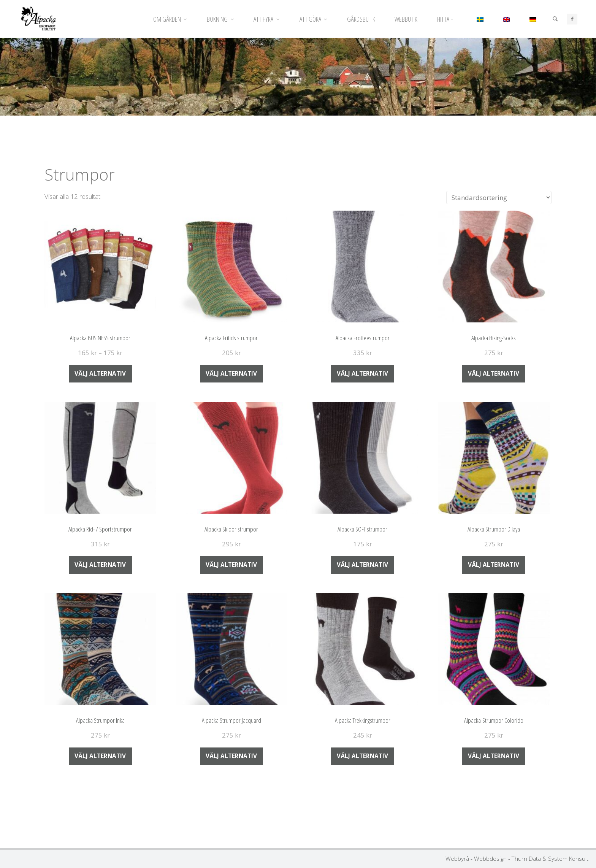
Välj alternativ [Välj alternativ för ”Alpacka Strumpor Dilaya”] (494, 565)
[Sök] (555, 19)
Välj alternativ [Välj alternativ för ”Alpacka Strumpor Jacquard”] (231, 756)
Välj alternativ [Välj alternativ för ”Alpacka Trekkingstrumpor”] (362, 756)
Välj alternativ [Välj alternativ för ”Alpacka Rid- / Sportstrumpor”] (100, 565)
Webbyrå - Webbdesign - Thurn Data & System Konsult (517, 858)
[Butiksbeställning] (499, 198)
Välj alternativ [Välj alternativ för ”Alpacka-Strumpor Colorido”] (494, 756)
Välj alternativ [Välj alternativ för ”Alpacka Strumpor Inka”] (100, 756)
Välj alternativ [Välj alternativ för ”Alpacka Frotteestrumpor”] (362, 373)
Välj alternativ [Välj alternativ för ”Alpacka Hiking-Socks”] (494, 373)
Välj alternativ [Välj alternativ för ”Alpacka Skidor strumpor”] (231, 565)
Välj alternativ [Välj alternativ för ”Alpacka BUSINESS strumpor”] (100, 373)
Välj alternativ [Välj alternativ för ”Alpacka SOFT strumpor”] (362, 565)
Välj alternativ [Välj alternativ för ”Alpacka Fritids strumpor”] (231, 373)
